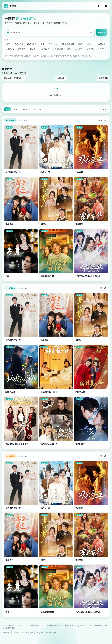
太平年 (101, 49)
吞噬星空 (90, 49)
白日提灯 (34, 49)
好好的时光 (32, 44)
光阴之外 (22, 49)
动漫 (33, 109)
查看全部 (102, 120)
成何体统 (102, 44)
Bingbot (39, 632)
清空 (91, 32)
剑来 (43, 44)
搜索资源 (102, 32)
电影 (15, 109)
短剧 (7, 109)
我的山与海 (46, 49)
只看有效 (61, 78)
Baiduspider (28, 632)
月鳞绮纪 (59, 49)
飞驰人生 (90, 44)
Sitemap (6, 632)
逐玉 (8, 44)
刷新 (105, 109)
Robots (16, 632)
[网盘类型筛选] (18, 78)
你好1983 (53, 44)
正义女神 (79, 49)
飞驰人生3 (19, 44)
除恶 (69, 49)
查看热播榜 (103, 78)
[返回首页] (10, 6)
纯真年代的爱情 (67, 44)
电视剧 (24, 109)
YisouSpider (51, 632)
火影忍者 (10, 49)
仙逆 (80, 44)
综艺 (41, 109)
